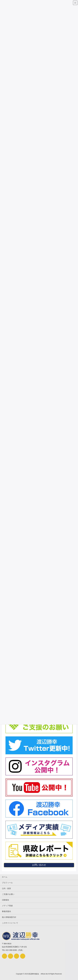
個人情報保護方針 (9, 917)
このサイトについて (10, 923)
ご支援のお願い (8, 894)
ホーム (5, 877)
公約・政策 (6, 888)
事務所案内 (6, 911)
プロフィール (7, 883)
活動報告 (6, 900)
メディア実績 (7, 906)
